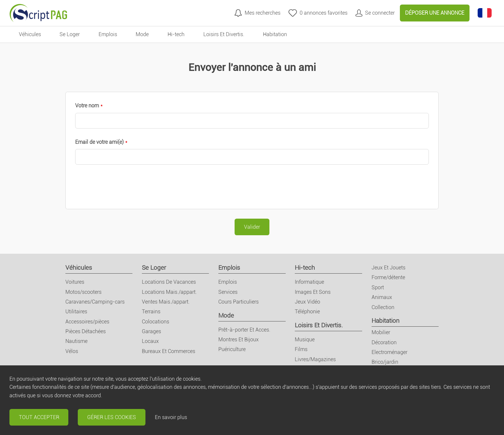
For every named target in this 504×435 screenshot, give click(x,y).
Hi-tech (305, 268)
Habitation (386, 321)
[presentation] (125, 187)
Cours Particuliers (238, 302)
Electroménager (389, 352)
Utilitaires (76, 312)
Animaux (382, 297)
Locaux (150, 341)
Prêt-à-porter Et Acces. (244, 330)
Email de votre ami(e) (99, 142)
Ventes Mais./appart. (166, 302)
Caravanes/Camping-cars (95, 302)
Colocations (156, 322)
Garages (151, 331)
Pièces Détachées (86, 331)
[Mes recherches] (257, 13)
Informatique (309, 282)
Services (228, 292)
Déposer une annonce (435, 13)
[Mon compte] (375, 13)
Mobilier (381, 332)
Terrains (151, 312)
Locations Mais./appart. (169, 292)
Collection (383, 307)
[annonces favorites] (318, 13)
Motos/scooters (83, 292)
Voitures (75, 282)
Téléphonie (307, 312)
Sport (378, 287)
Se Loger (154, 268)
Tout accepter (39, 417)
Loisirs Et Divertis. (319, 325)
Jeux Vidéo (307, 302)
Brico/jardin (385, 362)
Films (301, 349)
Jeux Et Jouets (388, 268)
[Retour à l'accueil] (38, 13)
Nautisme (76, 341)
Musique (305, 340)
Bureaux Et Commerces (169, 351)
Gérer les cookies (112, 417)
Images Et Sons (313, 292)
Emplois (229, 268)
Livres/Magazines (315, 359)
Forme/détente (388, 277)
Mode (226, 315)
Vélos (72, 351)
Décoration (384, 342)
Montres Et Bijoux (238, 340)
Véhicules (79, 268)
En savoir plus (171, 417)
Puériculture (232, 349)
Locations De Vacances (169, 282)
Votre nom (87, 106)
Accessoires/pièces (87, 322)
